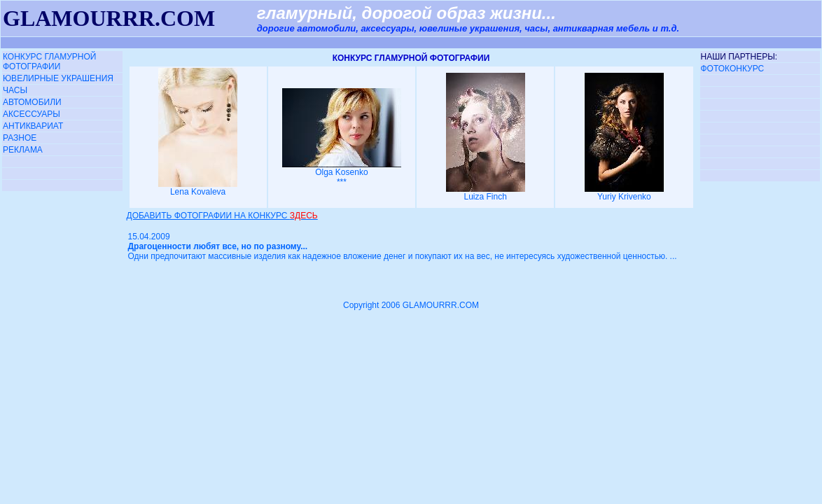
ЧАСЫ (15, 90)
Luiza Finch (486, 193)
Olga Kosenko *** (342, 173)
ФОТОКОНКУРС (733, 69)
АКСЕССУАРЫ (32, 114)
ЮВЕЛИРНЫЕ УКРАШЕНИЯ (58, 78)
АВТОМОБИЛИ (32, 102)
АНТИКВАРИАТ (33, 126)
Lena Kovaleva (198, 188)
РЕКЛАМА (23, 150)
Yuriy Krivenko (624, 193)
